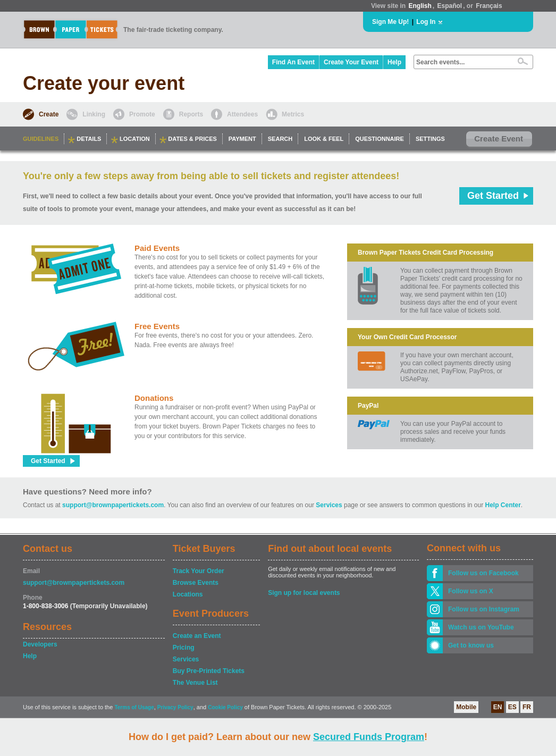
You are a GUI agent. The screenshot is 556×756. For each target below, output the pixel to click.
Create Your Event (351, 62)
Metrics (293, 114)
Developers (40, 644)
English (420, 6)
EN (498, 707)
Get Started (493, 196)
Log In (426, 22)
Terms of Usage (134, 707)
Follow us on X (471, 591)
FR (527, 707)
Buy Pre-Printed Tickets (209, 671)
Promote (142, 114)
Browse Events (196, 583)
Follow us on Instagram (484, 609)
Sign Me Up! (390, 22)
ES (512, 707)
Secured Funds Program (369, 737)
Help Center (503, 505)
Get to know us (471, 645)
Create (49, 114)
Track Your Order (199, 571)
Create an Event (197, 636)
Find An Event (293, 62)
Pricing (184, 648)
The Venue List (195, 683)
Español (450, 6)
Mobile (466, 707)
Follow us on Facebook (483, 573)
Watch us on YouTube (481, 627)
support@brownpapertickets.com (113, 505)
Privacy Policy (175, 707)
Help (394, 62)
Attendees (242, 114)
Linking (94, 114)
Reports (191, 114)
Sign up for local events (304, 593)
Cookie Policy (225, 707)
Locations (188, 594)
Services (329, 505)
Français (489, 6)
